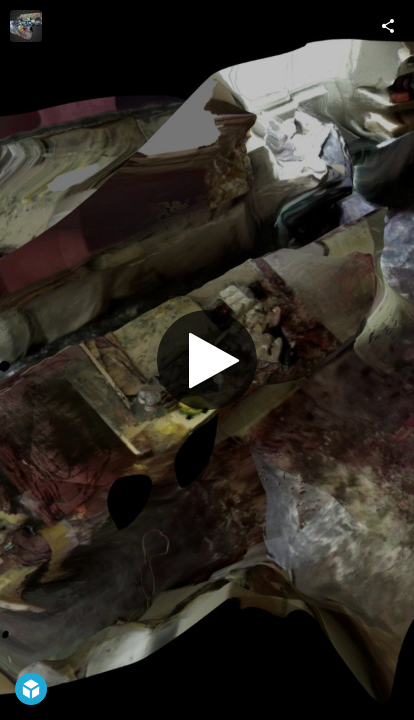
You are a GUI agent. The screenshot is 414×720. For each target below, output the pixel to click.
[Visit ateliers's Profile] (26, 26)
